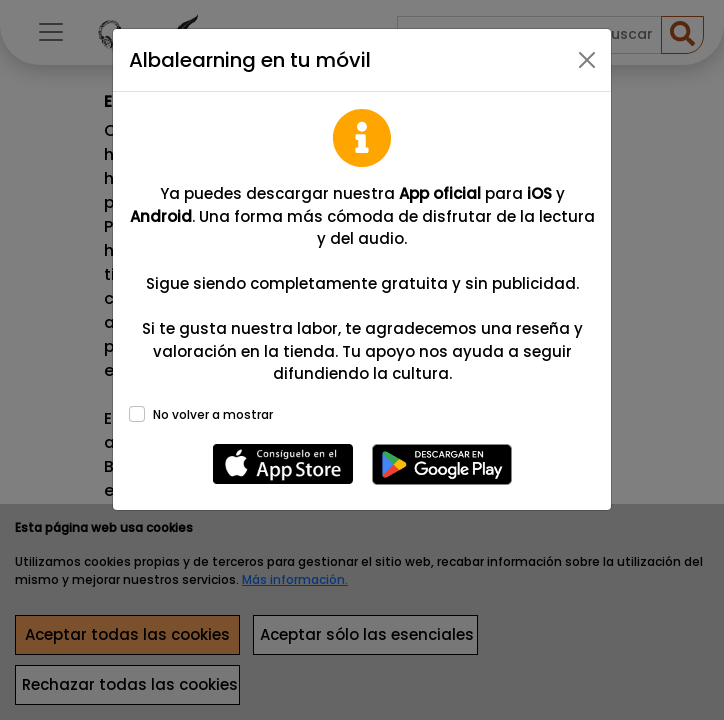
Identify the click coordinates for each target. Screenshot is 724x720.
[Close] (587, 60)
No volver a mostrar (213, 414)
